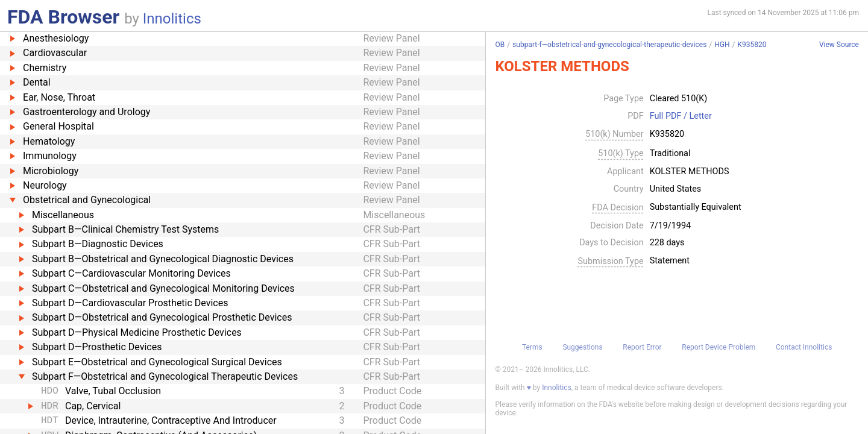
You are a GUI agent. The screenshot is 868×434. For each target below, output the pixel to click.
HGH (722, 45)
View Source (839, 45)
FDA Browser (63, 17)
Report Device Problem (719, 347)
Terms (532, 347)
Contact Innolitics (804, 347)
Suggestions (582, 347)
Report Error (642, 347)
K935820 (752, 45)
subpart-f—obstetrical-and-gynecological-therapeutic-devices (609, 45)
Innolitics (172, 19)
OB (500, 45)
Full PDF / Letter (681, 116)
